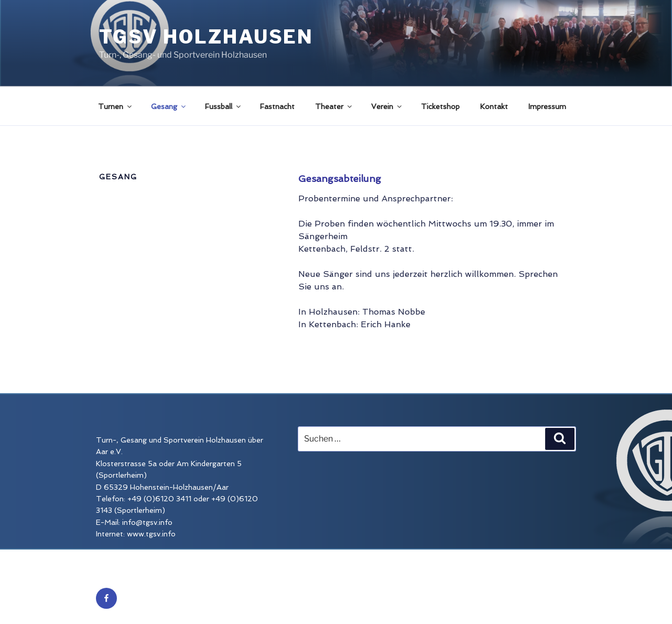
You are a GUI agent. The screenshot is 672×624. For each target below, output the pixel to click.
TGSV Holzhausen (206, 37)
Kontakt (494, 106)
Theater (334, 106)
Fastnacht (277, 106)
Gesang (169, 106)
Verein (387, 106)
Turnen (116, 106)
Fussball (224, 106)
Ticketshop (440, 106)
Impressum (547, 106)
